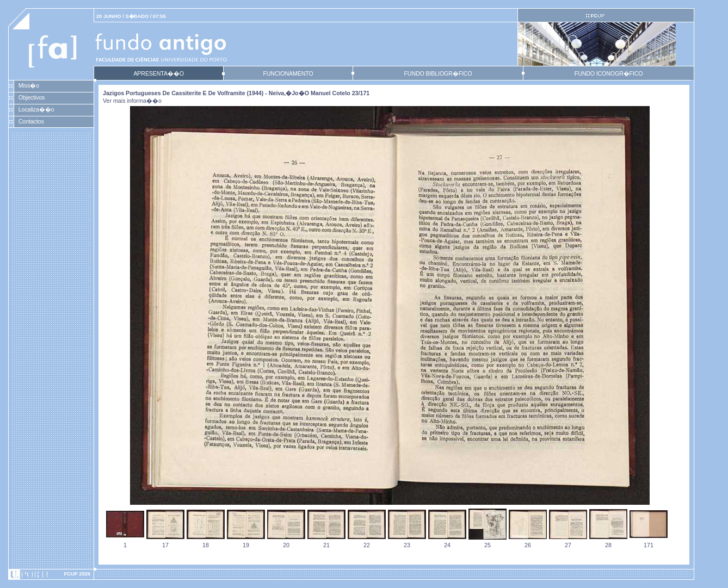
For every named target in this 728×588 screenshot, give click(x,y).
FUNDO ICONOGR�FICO (609, 73)
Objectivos (32, 97)
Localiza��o (36, 109)
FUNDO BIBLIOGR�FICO (438, 73)
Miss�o (29, 85)
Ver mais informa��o (132, 101)
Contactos (31, 121)
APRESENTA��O (158, 73)
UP (597, 16)
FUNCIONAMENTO (288, 73)
